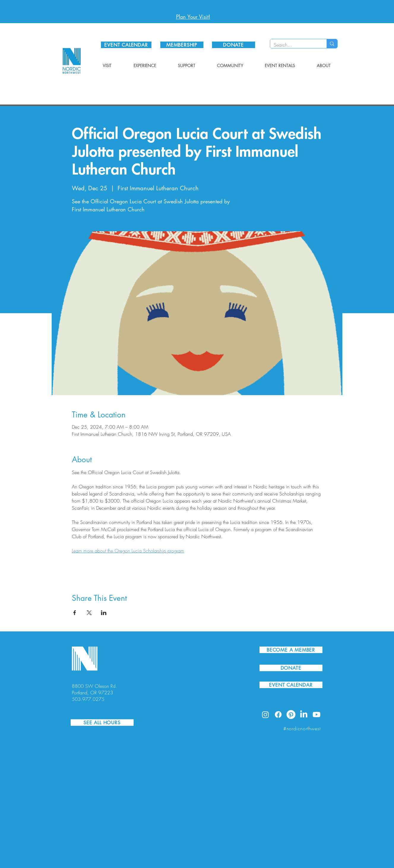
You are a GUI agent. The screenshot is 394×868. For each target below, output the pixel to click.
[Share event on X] (89, 613)
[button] (107, 66)
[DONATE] (234, 45)
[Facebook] (278, 715)
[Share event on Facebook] (75, 613)
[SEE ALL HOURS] (102, 723)
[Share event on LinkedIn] (104, 613)
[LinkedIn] (304, 715)
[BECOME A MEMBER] (291, 650)
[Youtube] (317, 715)
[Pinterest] (291, 715)
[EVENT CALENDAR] (126, 45)
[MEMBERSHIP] (182, 45)
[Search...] (294, 45)
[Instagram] (265, 715)
